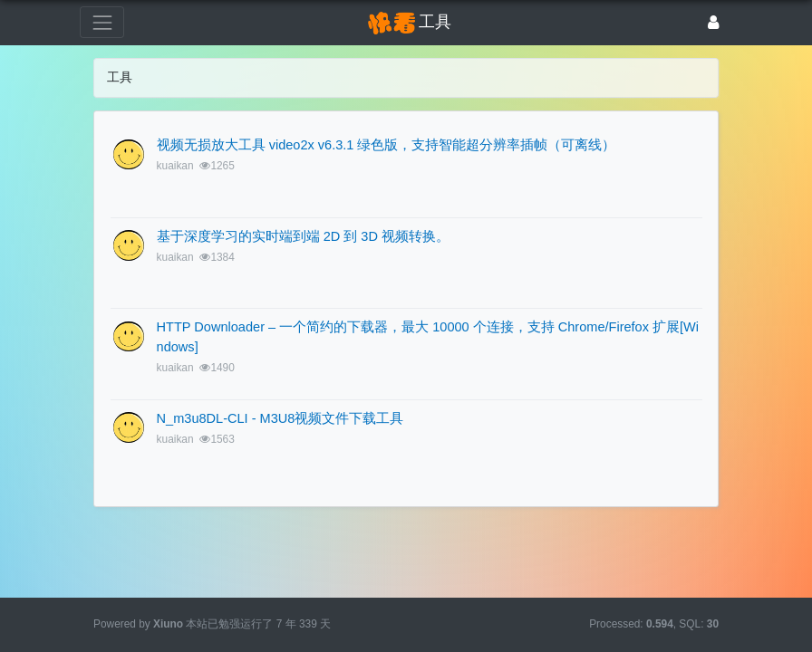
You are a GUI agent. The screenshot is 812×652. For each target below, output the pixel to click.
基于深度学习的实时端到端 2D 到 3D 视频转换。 (303, 236)
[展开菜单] (102, 22)
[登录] (714, 22)
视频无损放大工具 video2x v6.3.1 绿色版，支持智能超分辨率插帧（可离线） (387, 145)
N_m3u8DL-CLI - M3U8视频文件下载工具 (280, 418)
